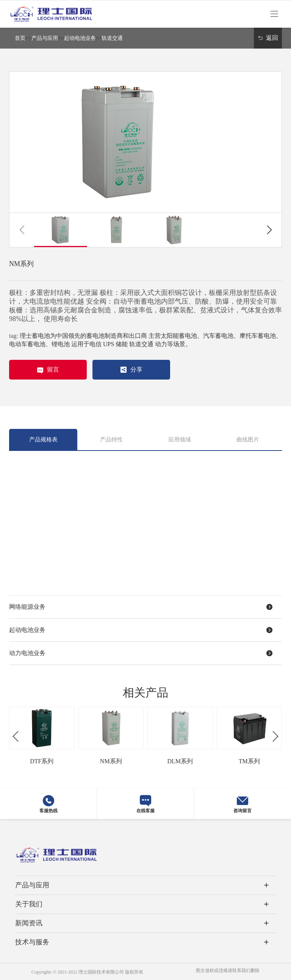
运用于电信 (86, 344)
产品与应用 (45, 38)
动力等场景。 (173, 344)
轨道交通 (112, 38)
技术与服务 (32, 942)
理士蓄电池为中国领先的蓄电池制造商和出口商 (83, 336)
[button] (22, 230)
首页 (20, 38)
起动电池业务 (80, 38)
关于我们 (29, 904)
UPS (109, 344)
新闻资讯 (29, 923)
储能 (122, 344)
